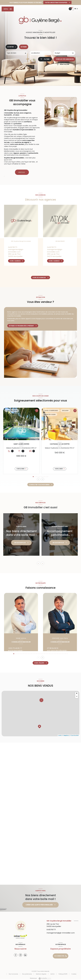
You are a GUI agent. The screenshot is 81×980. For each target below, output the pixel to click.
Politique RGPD (63, 974)
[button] (43, 479)
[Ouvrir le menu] (8, 9)
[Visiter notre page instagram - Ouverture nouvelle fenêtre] (20, 955)
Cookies (74, 974)
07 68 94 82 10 (53, 648)
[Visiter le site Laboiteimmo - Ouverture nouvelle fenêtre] (44, 978)
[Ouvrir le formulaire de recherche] (45, 59)
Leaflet (60, 735)
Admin (52, 974)
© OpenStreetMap (74, 735)
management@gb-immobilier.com (16, 251)
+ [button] (77, 694)
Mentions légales (41, 974)
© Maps (66, 735)
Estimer (24, 47)
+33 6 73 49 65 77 (15, 648)
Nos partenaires (27, 974)
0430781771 (13, 247)
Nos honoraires (13, 974)
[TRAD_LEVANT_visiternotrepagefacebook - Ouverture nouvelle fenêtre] (16, 955)
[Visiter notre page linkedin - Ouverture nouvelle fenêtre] (25, 955)
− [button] (77, 697)
